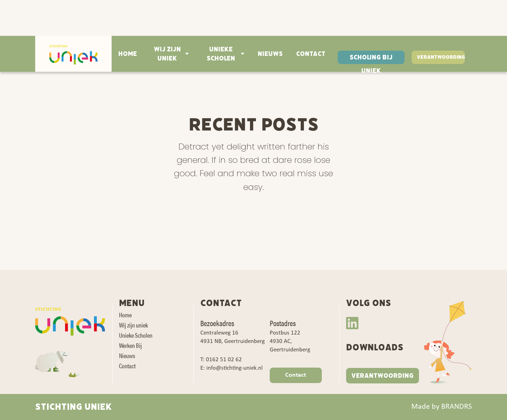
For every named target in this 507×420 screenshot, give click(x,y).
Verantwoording (441, 57)
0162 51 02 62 (224, 360)
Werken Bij (130, 345)
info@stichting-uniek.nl (234, 368)
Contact (311, 54)
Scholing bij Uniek (371, 59)
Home (128, 54)
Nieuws (270, 54)
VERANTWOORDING (383, 376)
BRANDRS (456, 407)
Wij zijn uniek (167, 54)
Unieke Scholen (221, 54)
